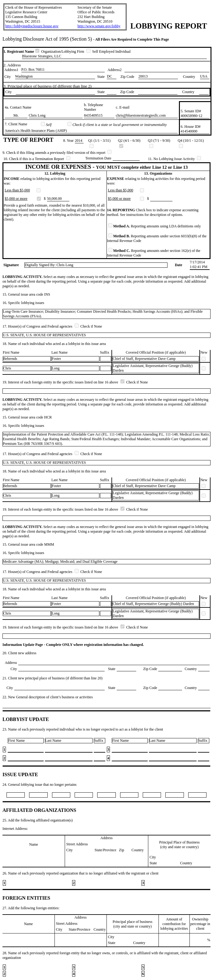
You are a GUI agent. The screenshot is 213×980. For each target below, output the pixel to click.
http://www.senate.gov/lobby (99, 26)
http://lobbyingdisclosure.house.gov (32, 26)
